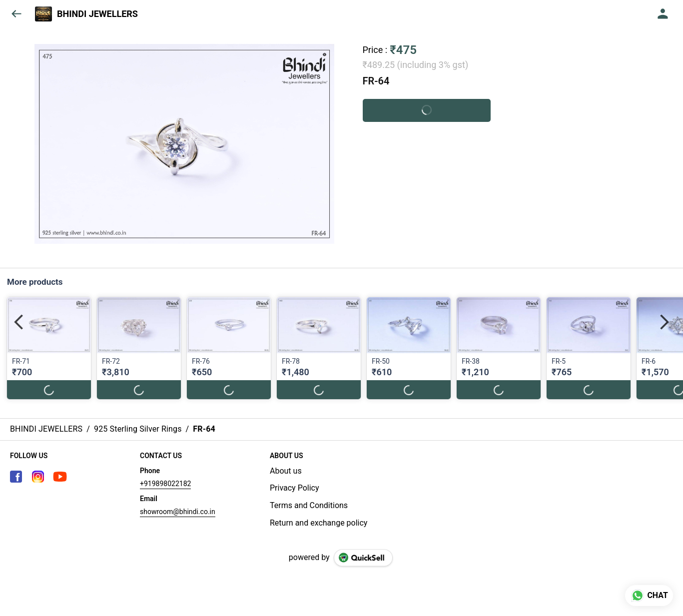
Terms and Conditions (309, 505)
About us (286, 471)
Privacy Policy (295, 488)
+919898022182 (165, 484)
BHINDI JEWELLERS (97, 14)
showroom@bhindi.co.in (178, 512)
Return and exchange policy (319, 523)
